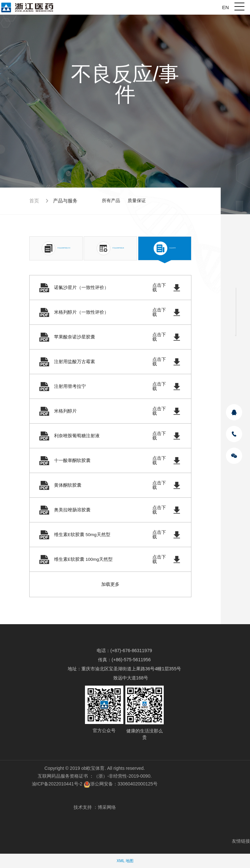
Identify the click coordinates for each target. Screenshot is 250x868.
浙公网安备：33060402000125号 (121, 784)
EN (225, 7)
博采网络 (107, 807)
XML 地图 (125, 861)
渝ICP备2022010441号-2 (57, 784)
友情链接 (241, 841)
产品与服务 (65, 202)
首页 (34, 202)
